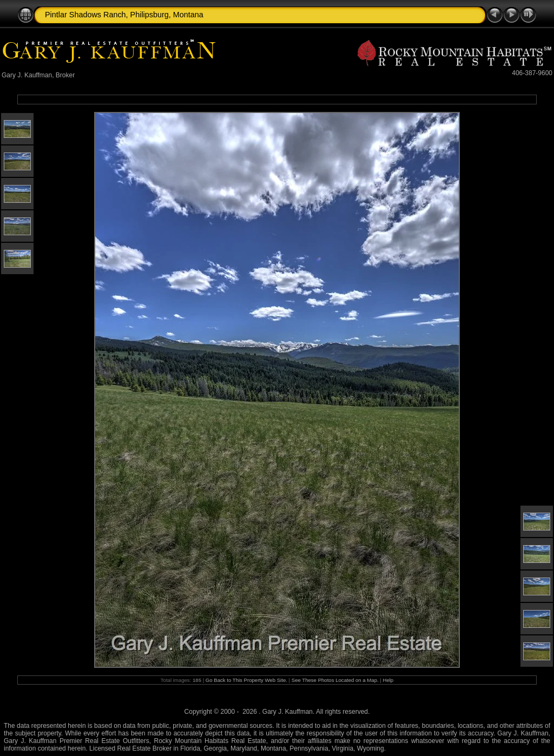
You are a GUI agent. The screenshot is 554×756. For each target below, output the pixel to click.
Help (388, 680)
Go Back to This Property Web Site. (246, 680)
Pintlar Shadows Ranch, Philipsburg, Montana (124, 15)
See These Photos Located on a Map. (336, 680)
